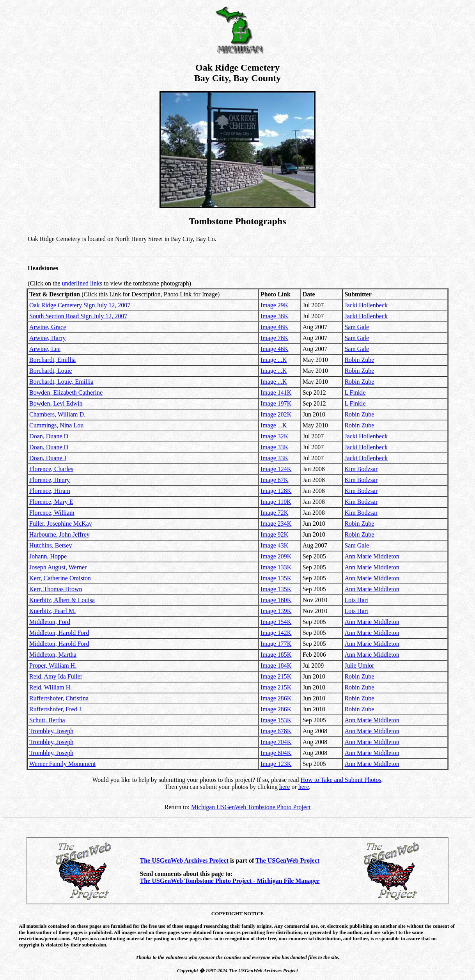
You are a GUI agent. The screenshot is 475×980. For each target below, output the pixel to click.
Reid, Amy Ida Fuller (56, 676)
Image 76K (275, 338)
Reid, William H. (51, 687)
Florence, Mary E (51, 502)
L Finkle (355, 393)
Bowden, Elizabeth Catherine (66, 393)
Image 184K (276, 665)
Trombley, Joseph (51, 731)
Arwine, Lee (45, 349)
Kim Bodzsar (361, 469)
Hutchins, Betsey (51, 545)
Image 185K (276, 655)
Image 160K (276, 600)
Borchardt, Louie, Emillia (61, 382)
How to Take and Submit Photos (341, 780)
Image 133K (276, 567)
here (285, 787)
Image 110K (276, 502)
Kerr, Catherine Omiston (60, 578)
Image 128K (276, 491)
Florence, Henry (50, 480)
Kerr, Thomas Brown (56, 589)
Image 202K (276, 414)
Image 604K (276, 753)
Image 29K (275, 305)
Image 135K (276, 578)
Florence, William (52, 513)
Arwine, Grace (48, 327)
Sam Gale (357, 327)
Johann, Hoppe (48, 556)
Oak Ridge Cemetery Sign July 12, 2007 (80, 305)
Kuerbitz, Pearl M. (52, 611)
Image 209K (276, 556)
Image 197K (276, 403)
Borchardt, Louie (51, 371)
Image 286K (276, 698)
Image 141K (276, 393)
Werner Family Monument (62, 764)
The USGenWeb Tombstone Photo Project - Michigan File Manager (230, 881)
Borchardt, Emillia (52, 360)
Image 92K (275, 534)
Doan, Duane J (48, 458)
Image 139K (276, 611)
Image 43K (275, 545)
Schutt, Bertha (47, 720)
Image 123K (276, 764)
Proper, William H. (53, 665)
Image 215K (276, 676)
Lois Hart (356, 600)
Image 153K (276, 720)
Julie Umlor (359, 665)
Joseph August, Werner (58, 567)
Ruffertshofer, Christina (59, 698)
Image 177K (276, 644)
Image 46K (275, 327)
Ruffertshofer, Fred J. (56, 709)
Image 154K (276, 622)
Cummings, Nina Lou (56, 425)
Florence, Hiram (50, 491)
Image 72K (275, 513)
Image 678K (276, 731)
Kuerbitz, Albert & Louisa (62, 600)
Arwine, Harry (47, 338)
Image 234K (276, 524)
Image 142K (276, 633)
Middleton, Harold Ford (59, 633)
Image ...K (274, 360)
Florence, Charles (51, 469)
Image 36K (275, 316)
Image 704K (276, 742)
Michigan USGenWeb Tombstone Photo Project (251, 807)
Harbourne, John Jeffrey (59, 534)
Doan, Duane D (49, 436)
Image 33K (275, 447)
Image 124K (276, 469)
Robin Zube (359, 360)
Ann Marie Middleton (372, 556)
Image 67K (275, 480)
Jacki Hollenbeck (366, 305)
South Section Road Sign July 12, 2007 (78, 316)
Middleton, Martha (53, 655)
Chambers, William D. (57, 414)
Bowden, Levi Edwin (56, 403)
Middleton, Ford (50, 622)
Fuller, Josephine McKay (61, 524)
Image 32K (275, 436)
